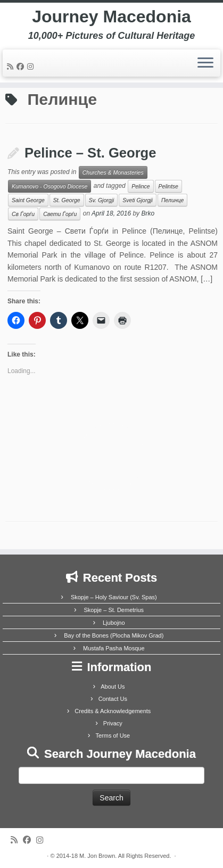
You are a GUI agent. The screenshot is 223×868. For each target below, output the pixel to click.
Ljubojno (114, 623)
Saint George (28, 200)
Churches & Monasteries (113, 172)
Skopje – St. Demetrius (114, 610)
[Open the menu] (205, 63)
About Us (113, 687)
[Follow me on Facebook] (22, 67)
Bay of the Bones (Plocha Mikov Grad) (114, 635)
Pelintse (168, 186)
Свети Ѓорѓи (60, 214)
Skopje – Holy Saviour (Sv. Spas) (114, 597)
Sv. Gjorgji (102, 200)
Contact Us (113, 699)
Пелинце (172, 200)
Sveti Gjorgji (138, 200)
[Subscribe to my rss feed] (12, 67)
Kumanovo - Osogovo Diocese (49, 186)
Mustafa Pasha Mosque (114, 648)
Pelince (141, 186)
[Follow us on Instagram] (32, 67)
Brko (148, 214)
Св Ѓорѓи (23, 214)
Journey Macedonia (111, 16)
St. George (67, 200)
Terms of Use (113, 735)
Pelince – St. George (90, 153)
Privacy (113, 723)
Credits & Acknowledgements (113, 711)
